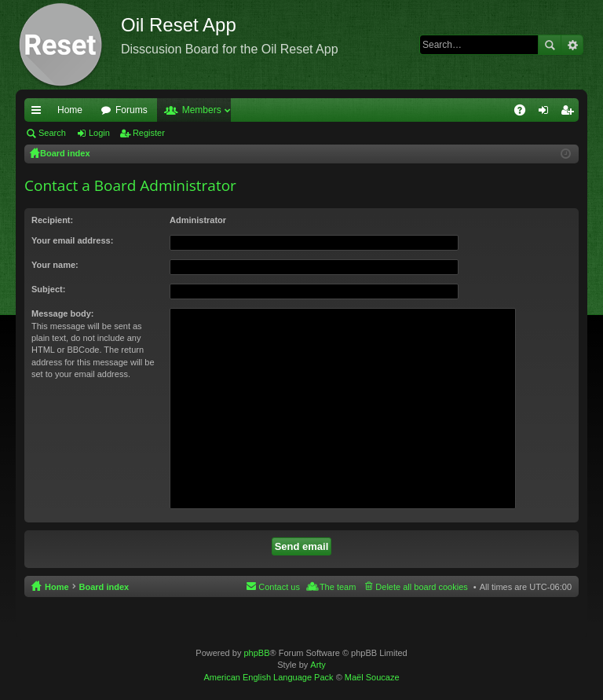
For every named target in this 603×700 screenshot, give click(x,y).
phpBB (256, 653)
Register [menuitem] (570, 113)
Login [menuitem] (547, 113)
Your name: (55, 265)
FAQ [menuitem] (525, 113)
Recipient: (52, 220)
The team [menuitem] (338, 587)
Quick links (39, 113)
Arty (318, 665)
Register (149, 133)
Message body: (62, 313)
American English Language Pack (268, 677)
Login (99, 133)
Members (202, 110)
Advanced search (572, 45)
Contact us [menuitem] (279, 587)
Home (70, 110)
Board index (104, 587)
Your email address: (72, 240)
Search (550, 45)
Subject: (48, 289)
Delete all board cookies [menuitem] (421, 587)
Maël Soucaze (372, 677)
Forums (132, 110)
